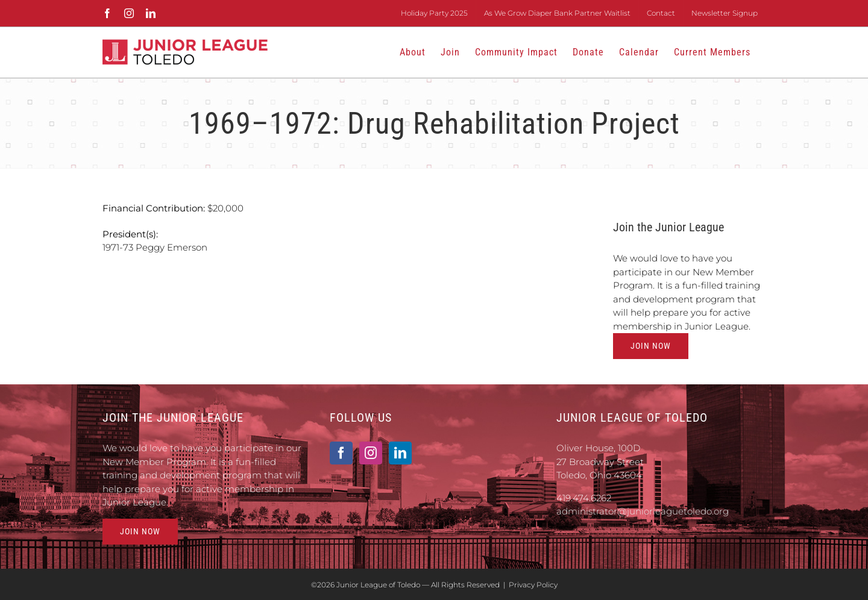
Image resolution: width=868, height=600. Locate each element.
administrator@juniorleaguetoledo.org (643, 511)
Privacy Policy (533, 585)
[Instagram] (371, 453)
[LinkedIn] (400, 453)
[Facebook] (341, 453)
